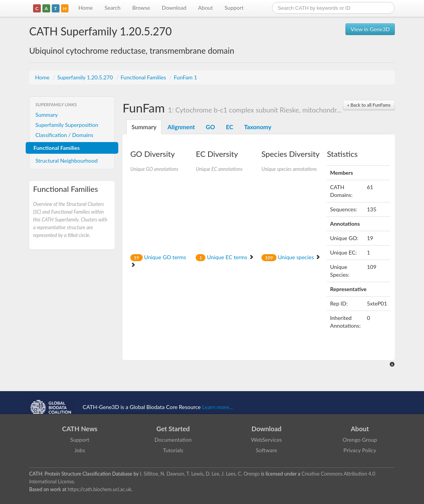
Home (85, 8)
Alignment (181, 127)
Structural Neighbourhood (67, 161)
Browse (141, 8)
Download (174, 8)
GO (210, 127)
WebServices (266, 440)
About (205, 8)
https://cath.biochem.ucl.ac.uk (100, 489)
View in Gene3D (370, 29)
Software (267, 450)
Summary (47, 115)
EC (230, 127)
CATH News (80, 429)
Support (234, 8)
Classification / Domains (64, 135)
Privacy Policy (360, 450)
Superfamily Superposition (67, 125)
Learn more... (218, 407)
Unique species (291, 257)
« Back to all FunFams (369, 105)
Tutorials (173, 450)
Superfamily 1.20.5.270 (86, 77)
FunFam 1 (186, 77)
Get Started (173, 429)
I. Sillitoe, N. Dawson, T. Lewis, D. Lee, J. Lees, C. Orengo (200, 474)
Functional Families (144, 77)
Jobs (80, 450)
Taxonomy (258, 127)
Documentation (173, 440)
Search (113, 8)
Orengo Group (360, 440)
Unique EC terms (225, 257)
